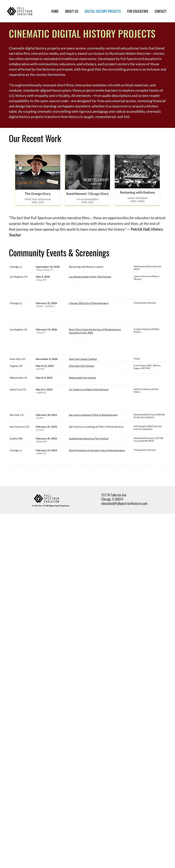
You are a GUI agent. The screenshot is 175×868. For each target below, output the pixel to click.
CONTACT (161, 11)
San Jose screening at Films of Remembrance (93, 461)
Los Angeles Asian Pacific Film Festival (90, 277)
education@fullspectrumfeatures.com (124, 550)
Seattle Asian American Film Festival (89, 485)
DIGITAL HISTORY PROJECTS (103, 11)
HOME (55, 11)
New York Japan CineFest (83, 406)
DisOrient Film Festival (81, 412)
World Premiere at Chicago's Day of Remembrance (97, 497)
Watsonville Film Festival (82, 424)
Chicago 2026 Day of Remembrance (89, 319)
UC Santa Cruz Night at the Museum (89, 436)
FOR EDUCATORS (138, 11)
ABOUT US (72, 11)
